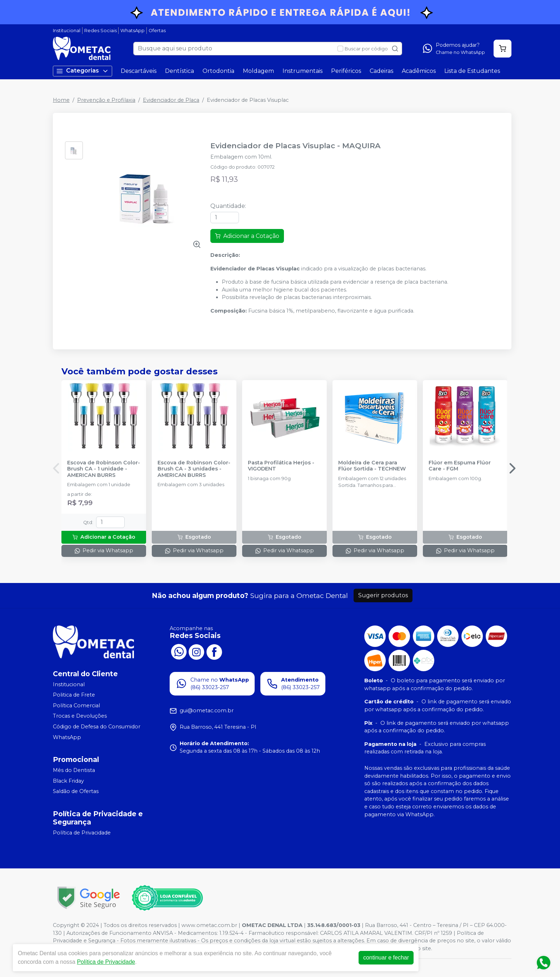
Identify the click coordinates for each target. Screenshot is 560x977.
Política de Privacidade (82, 833)
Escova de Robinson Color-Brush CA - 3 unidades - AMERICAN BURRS (194, 469)
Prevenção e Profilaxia (106, 100)
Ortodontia (218, 71)
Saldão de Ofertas (76, 792)
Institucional (67, 31)
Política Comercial (76, 706)
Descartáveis (139, 71)
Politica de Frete (74, 695)
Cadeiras (381, 71)
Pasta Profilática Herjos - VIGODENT (281, 466)
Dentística (179, 71)
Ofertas (157, 31)
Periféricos (346, 71)
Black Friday (68, 781)
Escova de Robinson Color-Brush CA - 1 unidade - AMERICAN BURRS (104, 469)
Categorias (82, 71)
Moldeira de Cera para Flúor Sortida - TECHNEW (372, 466)
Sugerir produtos (383, 595)
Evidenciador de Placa (171, 100)
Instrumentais (302, 71)
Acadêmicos (419, 71)
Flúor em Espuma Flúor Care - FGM (460, 466)
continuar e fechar (386, 958)
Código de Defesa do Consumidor (97, 727)
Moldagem (258, 71)
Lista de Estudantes (472, 71)
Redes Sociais (101, 31)
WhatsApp (132, 31)
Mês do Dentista (74, 770)
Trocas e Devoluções (80, 716)
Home (61, 100)
